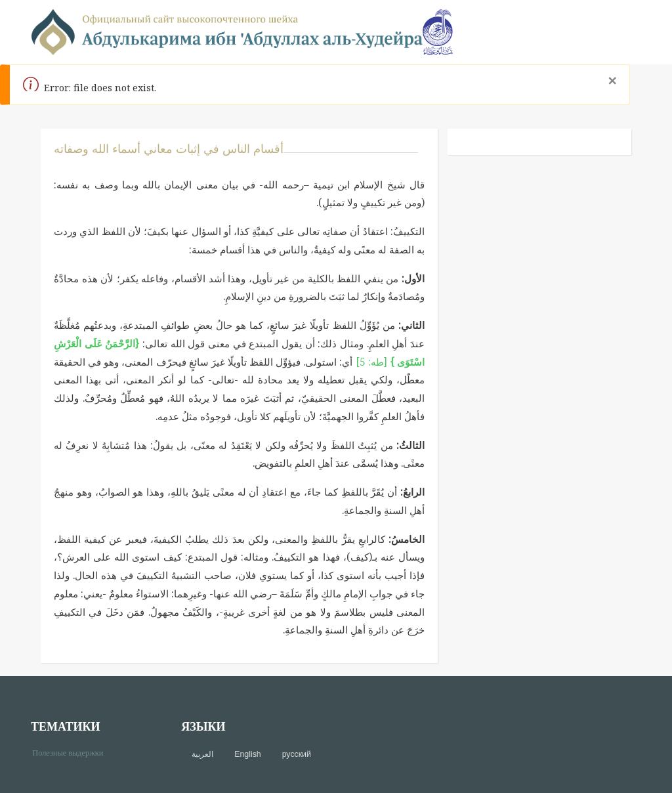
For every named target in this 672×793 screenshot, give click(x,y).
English (247, 754)
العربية (202, 754)
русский (297, 754)
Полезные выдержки (73, 752)
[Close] (612, 81)
